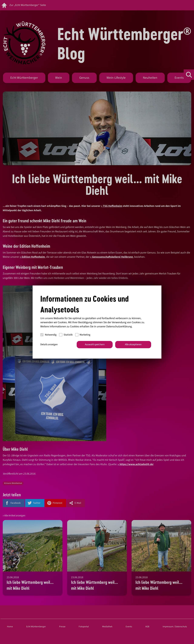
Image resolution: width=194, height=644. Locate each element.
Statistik (66, 335)
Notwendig (48, 335)
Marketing (83, 335)
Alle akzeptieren (133, 344)
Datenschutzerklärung (119, 326)
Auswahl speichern (95, 344)
